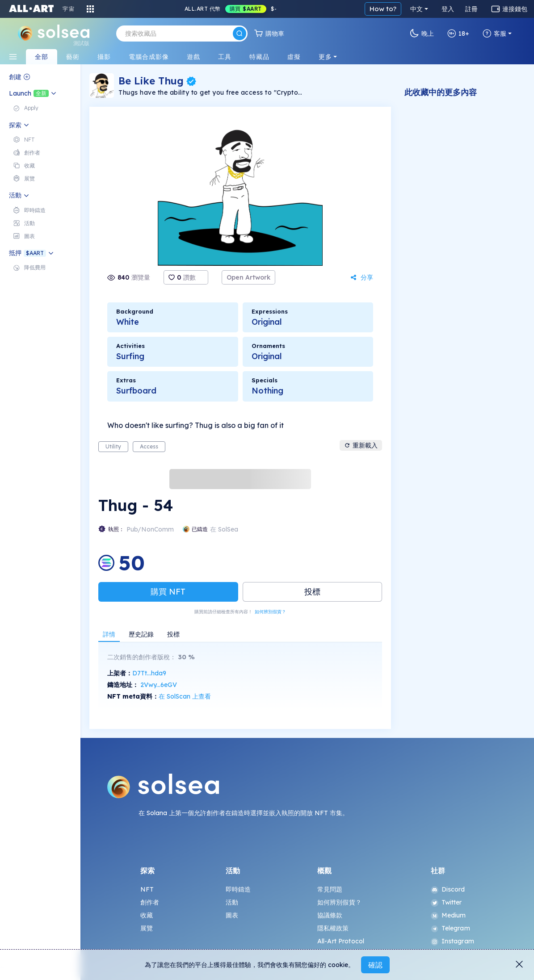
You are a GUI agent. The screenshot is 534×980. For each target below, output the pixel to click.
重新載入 (361, 445)
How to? (383, 9)
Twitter (446, 902)
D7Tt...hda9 (149, 673)
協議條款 (330, 915)
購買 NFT (168, 592)
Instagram (452, 941)
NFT (147, 889)
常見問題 (330, 889)
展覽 (147, 928)
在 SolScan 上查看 (185, 696)
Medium (448, 915)
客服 (494, 34)
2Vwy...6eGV (159, 685)
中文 (416, 9)
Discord (448, 889)
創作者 (150, 902)
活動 (232, 902)
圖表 (232, 915)
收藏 (147, 915)
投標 (312, 592)
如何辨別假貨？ (270, 612)
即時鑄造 (238, 889)
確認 (375, 965)
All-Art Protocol (341, 941)
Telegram (450, 928)
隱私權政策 (333, 928)
